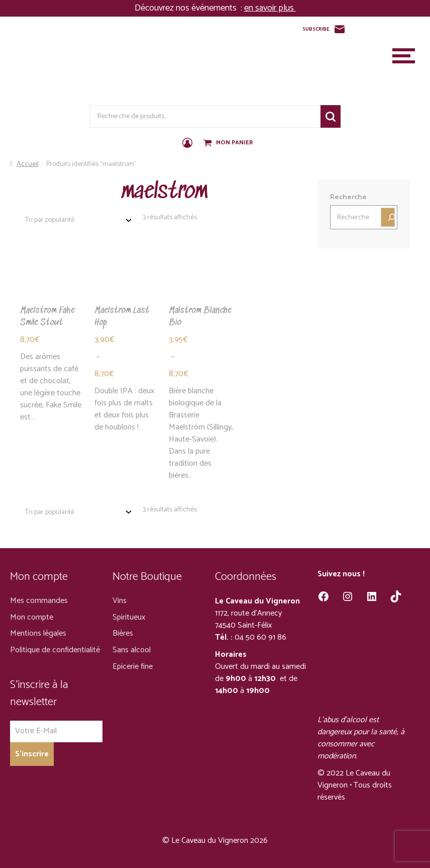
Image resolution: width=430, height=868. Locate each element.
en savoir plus (270, 8)
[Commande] (78, 220)
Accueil (28, 164)
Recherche (331, 116)
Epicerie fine (133, 667)
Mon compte (32, 617)
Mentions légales (38, 633)
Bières (123, 633)
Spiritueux (129, 617)
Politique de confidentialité (55, 650)
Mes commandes (39, 601)
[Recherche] (388, 217)
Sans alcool (132, 650)
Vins (120, 601)
